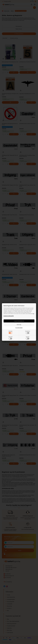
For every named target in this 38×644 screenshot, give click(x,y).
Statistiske (28, 338)
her (33, 314)
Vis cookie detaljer (19, 328)
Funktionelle (10, 338)
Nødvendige (10, 332)
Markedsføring (28, 332)
